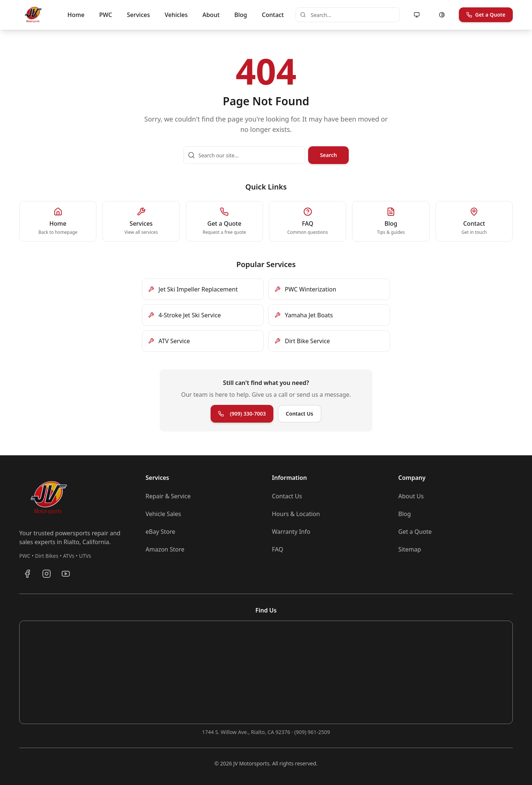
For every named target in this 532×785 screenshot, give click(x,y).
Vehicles (176, 15)
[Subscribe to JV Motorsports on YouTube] (66, 574)
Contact (273, 15)
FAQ (277, 549)
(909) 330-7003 (242, 414)
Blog (241, 15)
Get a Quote (486, 15)
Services (138, 15)
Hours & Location (296, 514)
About (211, 15)
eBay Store (160, 532)
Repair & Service (168, 496)
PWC (106, 15)
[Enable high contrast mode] (442, 15)
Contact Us (300, 414)
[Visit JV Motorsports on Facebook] (27, 574)
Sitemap (410, 549)
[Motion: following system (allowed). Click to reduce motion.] (417, 15)
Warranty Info (291, 532)
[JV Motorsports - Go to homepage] (33, 15)
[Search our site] (244, 155)
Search (328, 155)
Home (76, 15)
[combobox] (348, 15)
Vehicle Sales (163, 514)
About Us (411, 496)
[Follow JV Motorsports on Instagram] (47, 574)
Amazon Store (165, 549)
